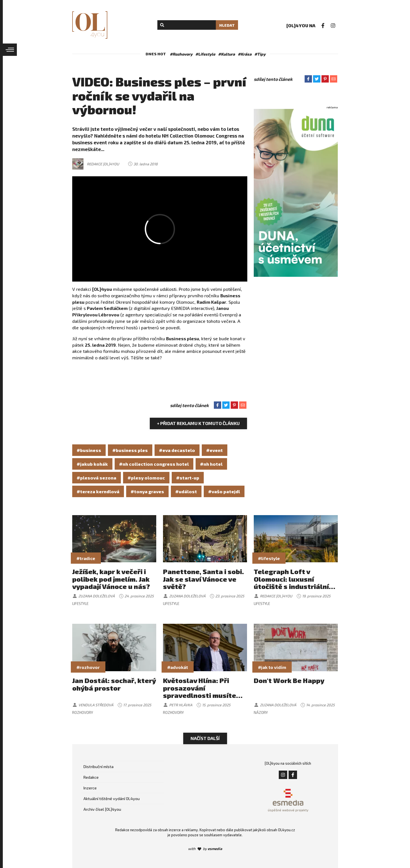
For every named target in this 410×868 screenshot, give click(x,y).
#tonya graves (147, 491)
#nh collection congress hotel (154, 464)
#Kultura (226, 54)
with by (205, 849)
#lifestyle (269, 558)
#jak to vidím (272, 667)
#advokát (178, 667)
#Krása (245, 54)
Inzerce (90, 788)
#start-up (188, 478)
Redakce (91, 777)
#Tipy (260, 54)
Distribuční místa (98, 767)
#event (215, 450)
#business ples (130, 450)
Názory (261, 712)
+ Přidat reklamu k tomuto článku (198, 423)
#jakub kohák (92, 464)
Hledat (227, 25)
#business (89, 450)
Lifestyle (80, 604)
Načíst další (205, 738)
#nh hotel (211, 464)
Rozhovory (83, 712)
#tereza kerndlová (98, 491)
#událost (186, 491)
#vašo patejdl (224, 491)
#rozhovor (88, 667)
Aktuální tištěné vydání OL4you (112, 799)
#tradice (86, 558)
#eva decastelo (177, 450)
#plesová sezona (97, 478)
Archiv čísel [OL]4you (102, 809)
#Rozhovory (181, 54)
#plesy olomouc (146, 478)
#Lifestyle (205, 54)
